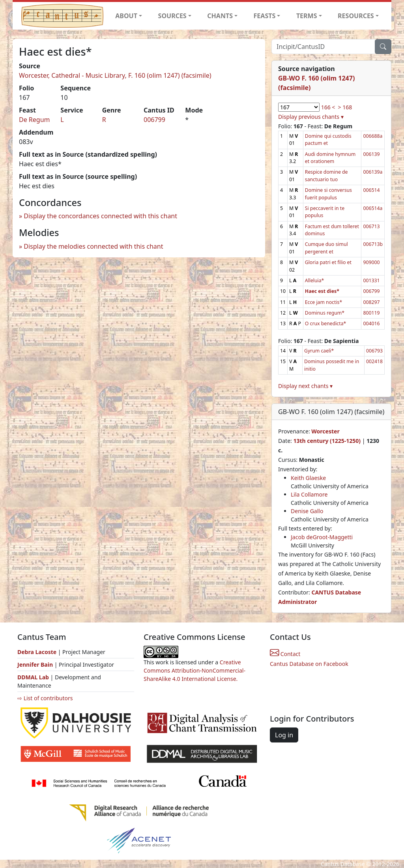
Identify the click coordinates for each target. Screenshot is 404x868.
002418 (374, 361)
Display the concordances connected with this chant (100, 216)
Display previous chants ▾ (311, 117)
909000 (371, 262)
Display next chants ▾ (305, 386)
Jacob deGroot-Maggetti (322, 537)
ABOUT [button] (126, 16)
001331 (371, 280)
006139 (371, 154)
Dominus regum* (325, 313)
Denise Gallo (307, 511)
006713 (371, 226)
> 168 (345, 107)
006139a (373, 172)
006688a (373, 136)
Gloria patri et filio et (328, 262)
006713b (373, 244)
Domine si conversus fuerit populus (328, 194)
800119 (371, 313)
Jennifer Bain (36, 665)
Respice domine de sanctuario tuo (326, 175)
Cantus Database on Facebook (309, 664)
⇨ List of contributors (45, 698)
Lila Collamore (309, 494)
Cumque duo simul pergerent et (326, 248)
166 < (328, 107)
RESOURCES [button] (356, 16)
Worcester (325, 431)
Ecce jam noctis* (324, 302)
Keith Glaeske (308, 478)
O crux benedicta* (325, 323)
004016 (371, 323)
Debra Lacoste (37, 652)
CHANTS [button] (220, 16)
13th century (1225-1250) (327, 441)
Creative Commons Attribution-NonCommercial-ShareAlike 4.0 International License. (195, 670)
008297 (371, 302)
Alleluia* (315, 280)
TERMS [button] (307, 16)
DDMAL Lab (33, 677)
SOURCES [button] (172, 16)
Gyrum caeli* (319, 351)
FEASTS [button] (265, 16)
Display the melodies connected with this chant (93, 246)
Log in (284, 735)
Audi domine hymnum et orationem (330, 158)
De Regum (35, 120)
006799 (154, 120)
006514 (371, 190)
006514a (373, 208)
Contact (285, 654)
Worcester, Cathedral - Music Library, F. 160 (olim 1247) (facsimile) (115, 75)
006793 (374, 351)
